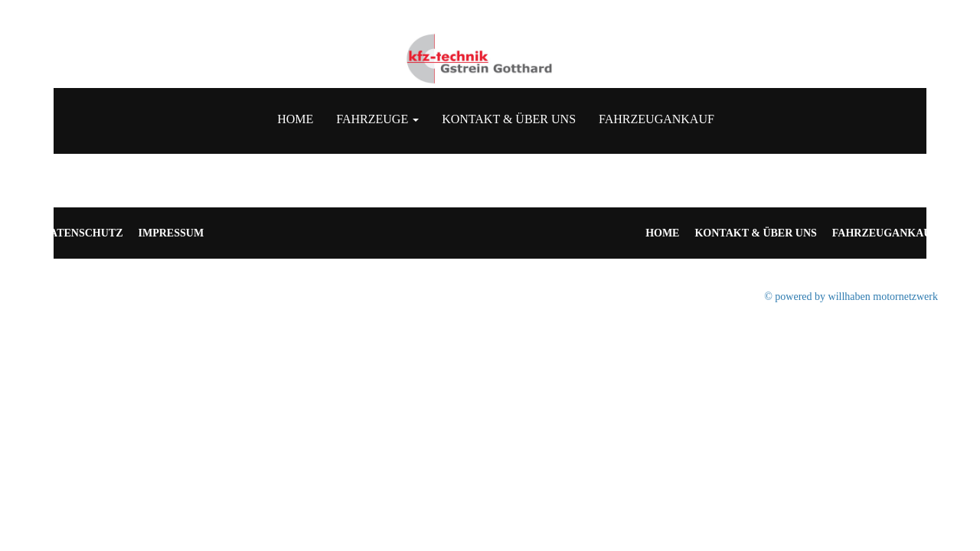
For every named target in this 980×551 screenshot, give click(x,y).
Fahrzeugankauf (657, 119)
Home (295, 119)
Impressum (171, 233)
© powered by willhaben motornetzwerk (851, 297)
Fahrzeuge (377, 119)
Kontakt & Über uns (509, 119)
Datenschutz (83, 233)
